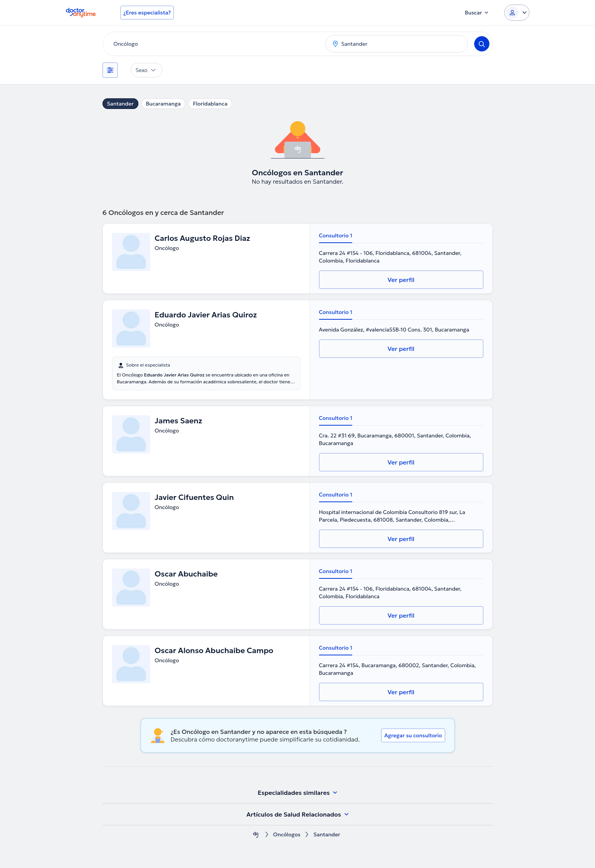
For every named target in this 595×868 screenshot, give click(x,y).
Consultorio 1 (336, 235)
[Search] (482, 44)
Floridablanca (210, 104)
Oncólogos (287, 835)
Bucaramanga (163, 104)
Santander (120, 104)
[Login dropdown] (517, 13)
